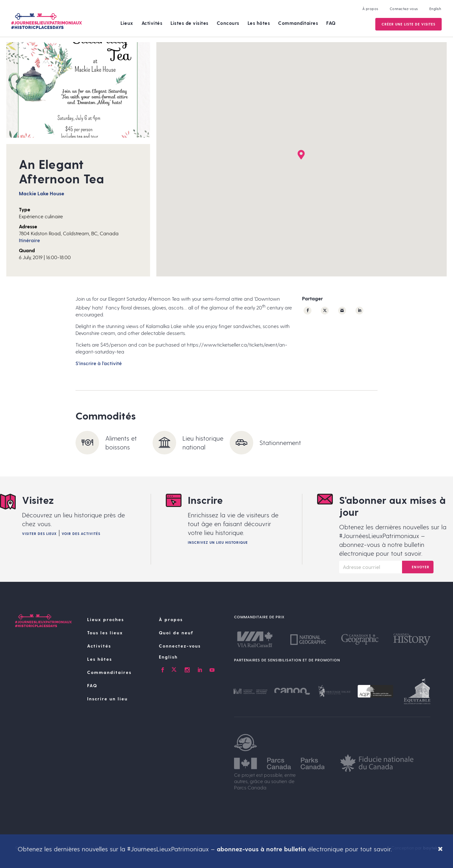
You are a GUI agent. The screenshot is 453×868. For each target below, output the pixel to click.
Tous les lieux (105, 633)
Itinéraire (29, 240)
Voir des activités (81, 534)
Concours (228, 23)
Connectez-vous (403, 9)
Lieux (127, 23)
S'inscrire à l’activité (99, 363)
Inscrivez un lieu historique (218, 542)
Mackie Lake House (42, 193)
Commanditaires (298, 23)
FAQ (331, 23)
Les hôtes (259, 23)
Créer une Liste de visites (408, 24)
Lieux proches (106, 619)
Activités (152, 23)
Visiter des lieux (39, 534)
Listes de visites (190, 23)
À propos (370, 9)
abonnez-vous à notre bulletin (261, 849)
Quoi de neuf (176, 633)
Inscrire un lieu (107, 699)
